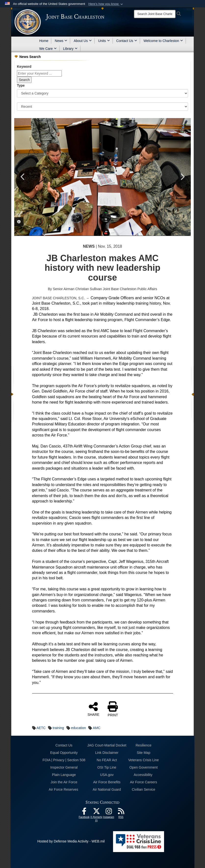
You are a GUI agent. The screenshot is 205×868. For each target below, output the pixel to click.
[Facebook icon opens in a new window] (84, 813)
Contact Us (127, 41)
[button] (106, 4)
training (58, 728)
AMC (97, 728)
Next (182, 177)
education (79, 728)
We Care (48, 49)
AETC (41, 728)
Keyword (24, 67)
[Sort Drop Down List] (102, 107)
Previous (23, 177)
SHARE (93, 709)
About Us (83, 41)
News (61, 41)
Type (21, 85)
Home (44, 41)
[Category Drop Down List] (102, 93)
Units (104, 41)
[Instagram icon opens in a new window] (109, 813)
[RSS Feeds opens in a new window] (121, 813)
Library (70, 49)
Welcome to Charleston (163, 41)
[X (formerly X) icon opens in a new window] (96, 813)
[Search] (155, 14)
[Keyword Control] (39, 73)
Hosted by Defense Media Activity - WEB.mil (71, 841)
